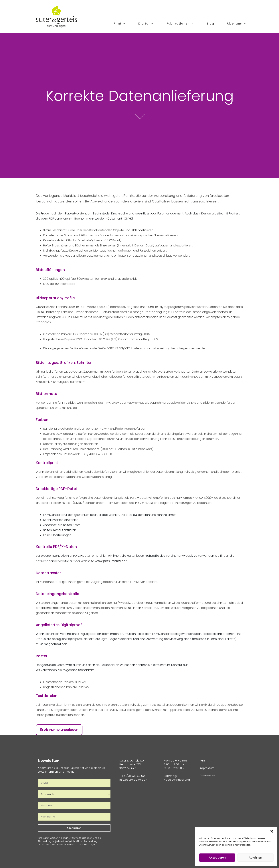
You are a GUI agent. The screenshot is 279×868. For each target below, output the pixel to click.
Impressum (207, 768)
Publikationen (180, 24)
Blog (210, 24)
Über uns (237, 24)
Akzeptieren (217, 858)
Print (120, 24)
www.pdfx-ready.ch (114, 348)
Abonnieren (74, 828)
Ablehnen (255, 858)
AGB (202, 761)
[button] (272, 831)
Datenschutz (208, 775)
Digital (146, 24)
